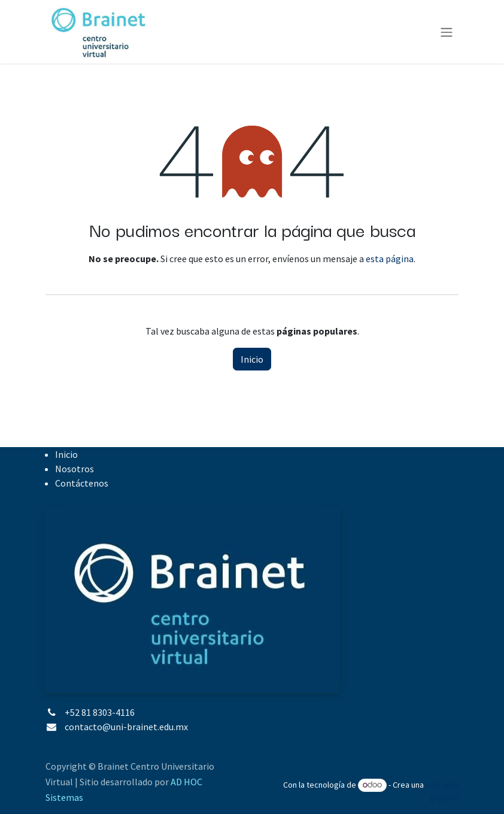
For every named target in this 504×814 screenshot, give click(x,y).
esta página (390, 259)
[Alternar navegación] (447, 32)
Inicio (252, 359)
